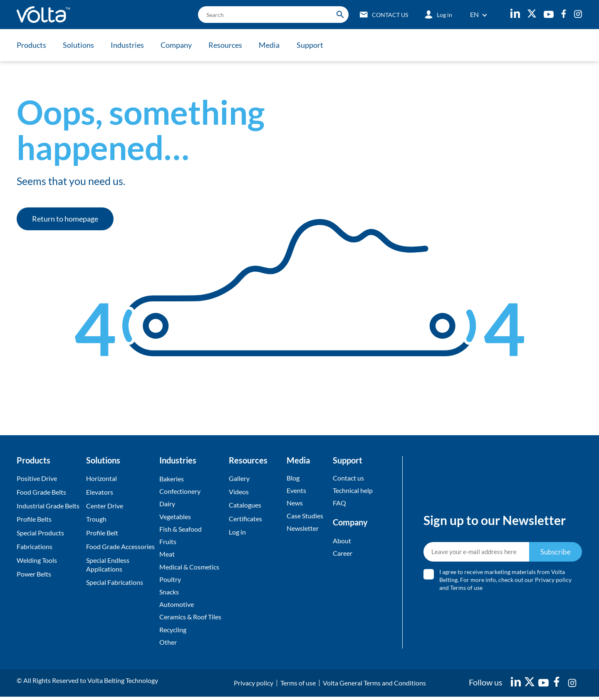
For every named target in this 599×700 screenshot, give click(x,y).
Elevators (100, 492)
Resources (229, 45)
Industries (129, 45)
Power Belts (34, 574)
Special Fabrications (115, 582)
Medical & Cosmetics (189, 568)
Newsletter (303, 529)
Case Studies (305, 516)
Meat (167, 556)
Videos (239, 492)
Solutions (79, 45)
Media (273, 45)
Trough (96, 519)
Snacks (169, 594)
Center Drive (105, 506)
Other (168, 645)
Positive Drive (37, 478)
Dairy (167, 504)
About (342, 541)
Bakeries (172, 479)
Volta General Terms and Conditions (374, 686)
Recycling (173, 632)
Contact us (348, 478)
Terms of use (467, 589)
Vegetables (175, 517)
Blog (293, 478)
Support (314, 45)
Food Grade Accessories (120, 546)
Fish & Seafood (181, 530)
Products (31, 45)
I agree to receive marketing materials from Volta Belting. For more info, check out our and (506, 581)
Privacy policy (554, 581)
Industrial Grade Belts (48, 506)
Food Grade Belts (41, 492)
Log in (237, 533)
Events (296, 491)
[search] (270, 15)
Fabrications (35, 546)
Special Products (40, 533)
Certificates (245, 519)
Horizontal (101, 478)
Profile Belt (102, 533)
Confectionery (180, 492)
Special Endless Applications (108, 564)
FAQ (339, 504)
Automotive (177, 607)
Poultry (170, 581)
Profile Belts (34, 519)
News (295, 504)
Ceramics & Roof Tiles (190, 620)
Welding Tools (37, 560)
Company (179, 45)
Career (343, 554)
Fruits (168, 543)
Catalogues (245, 506)
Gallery (239, 478)
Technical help (353, 491)
